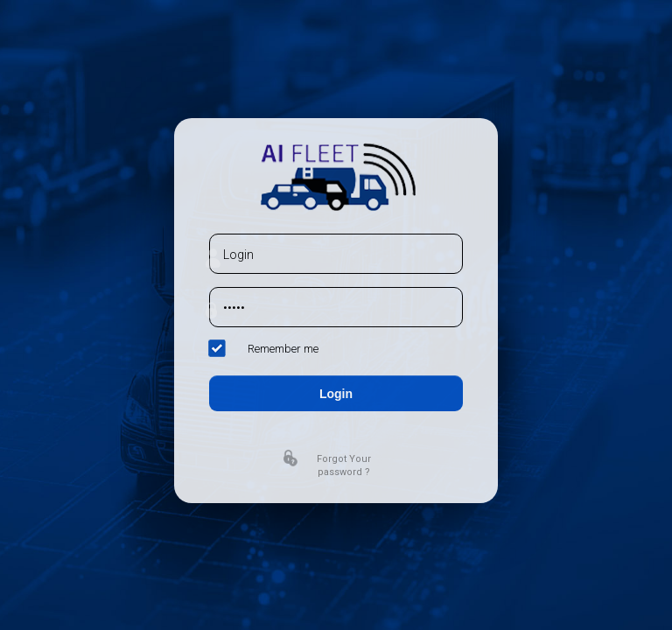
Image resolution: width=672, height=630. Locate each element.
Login (336, 394)
